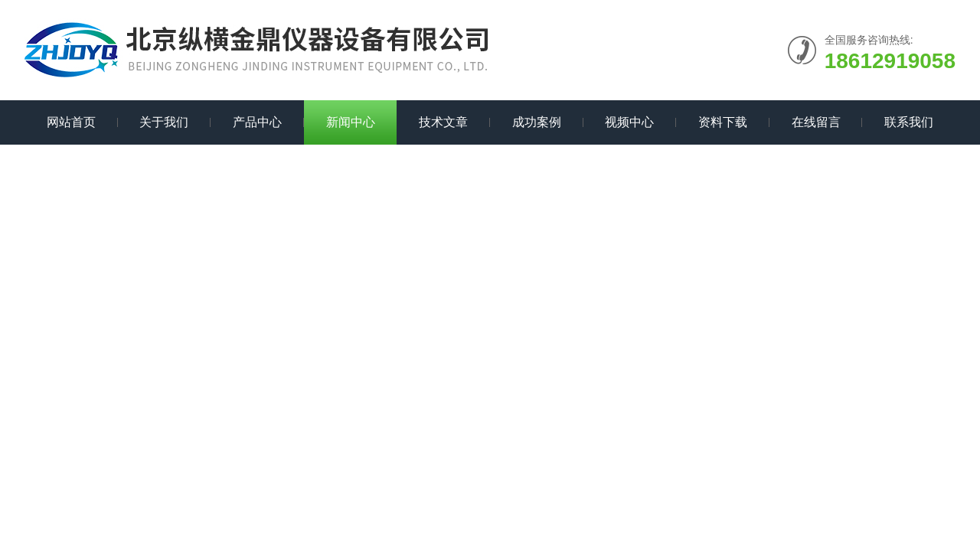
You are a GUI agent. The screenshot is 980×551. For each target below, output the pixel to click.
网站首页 (71, 122)
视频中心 (629, 122)
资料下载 (723, 122)
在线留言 (816, 122)
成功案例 (537, 122)
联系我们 (909, 122)
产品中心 (257, 122)
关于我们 (164, 122)
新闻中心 (351, 122)
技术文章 (443, 122)
